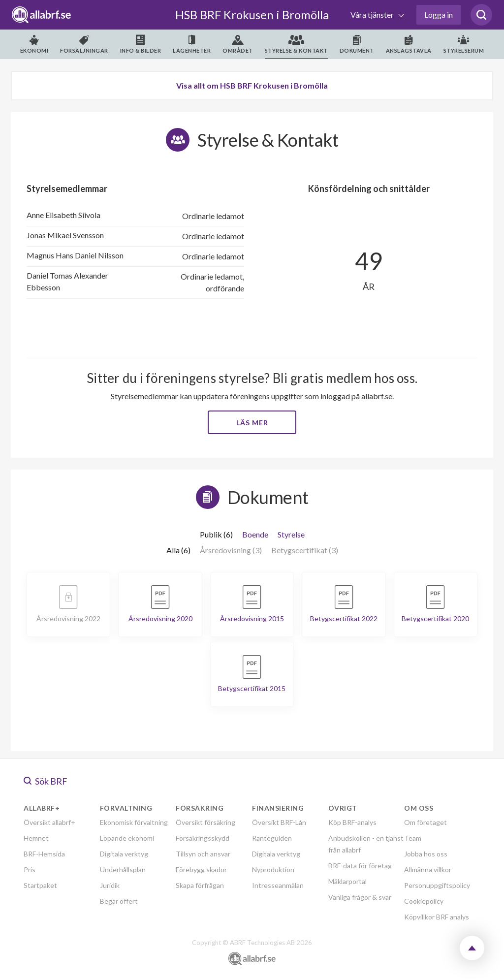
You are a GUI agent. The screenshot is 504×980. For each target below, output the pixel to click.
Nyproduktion (273, 869)
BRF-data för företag (360, 866)
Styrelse (291, 534)
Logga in (439, 15)
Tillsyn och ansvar (203, 854)
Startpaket (40, 885)
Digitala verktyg (124, 854)
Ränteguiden (272, 838)
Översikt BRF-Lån (279, 822)
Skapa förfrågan (200, 885)
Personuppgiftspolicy (437, 885)
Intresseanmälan (278, 885)
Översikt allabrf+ (49, 822)
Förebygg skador (201, 869)
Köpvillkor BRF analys (437, 917)
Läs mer (252, 423)
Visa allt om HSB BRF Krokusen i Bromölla (252, 85)
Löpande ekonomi (127, 838)
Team (413, 838)
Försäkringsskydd (203, 838)
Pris (30, 869)
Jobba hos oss (426, 854)
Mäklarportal (347, 881)
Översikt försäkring (205, 822)
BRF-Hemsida (44, 854)
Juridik (110, 885)
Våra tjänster (373, 15)
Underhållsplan (123, 869)
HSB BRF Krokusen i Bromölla (252, 15)
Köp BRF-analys (352, 822)
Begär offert (119, 901)
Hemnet (36, 838)
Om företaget (425, 822)
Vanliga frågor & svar (360, 897)
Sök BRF (46, 781)
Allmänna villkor (428, 869)
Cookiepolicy (424, 901)
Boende (255, 534)
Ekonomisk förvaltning (134, 822)
